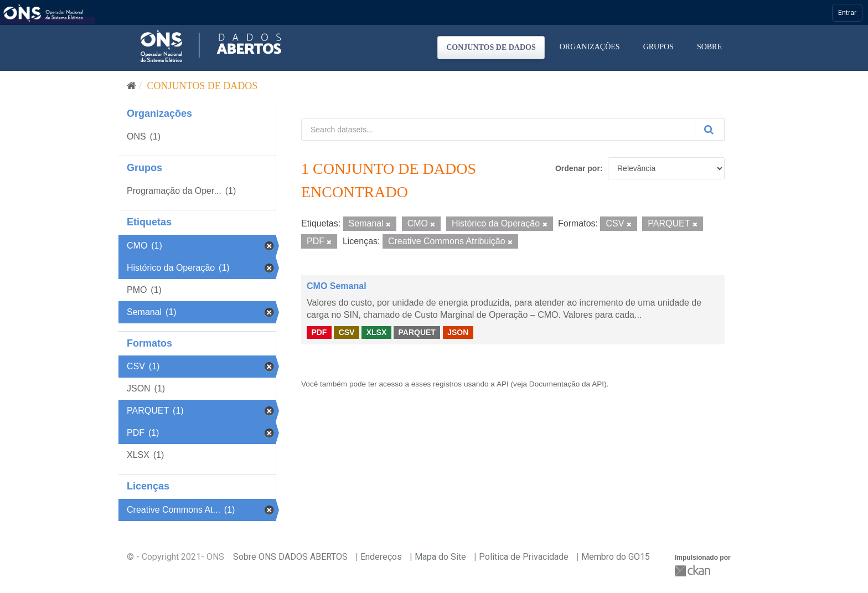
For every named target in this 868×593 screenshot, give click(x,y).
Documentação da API (567, 384)
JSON (458, 332)
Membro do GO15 (616, 557)
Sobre (709, 47)
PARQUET (417, 332)
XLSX (377, 332)
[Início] (131, 86)
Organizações (590, 47)
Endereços (381, 557)
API (503, 384)
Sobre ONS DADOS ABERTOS (290, 557)
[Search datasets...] (498, 130)
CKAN (694, 571)
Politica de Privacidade (524, 557)
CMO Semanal (337, 286)
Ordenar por (578, 168)
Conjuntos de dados (491, 47)
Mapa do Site (440, 557)
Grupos (658, 47)
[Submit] (710, 130)
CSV (347, 332)
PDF (319, 332)
